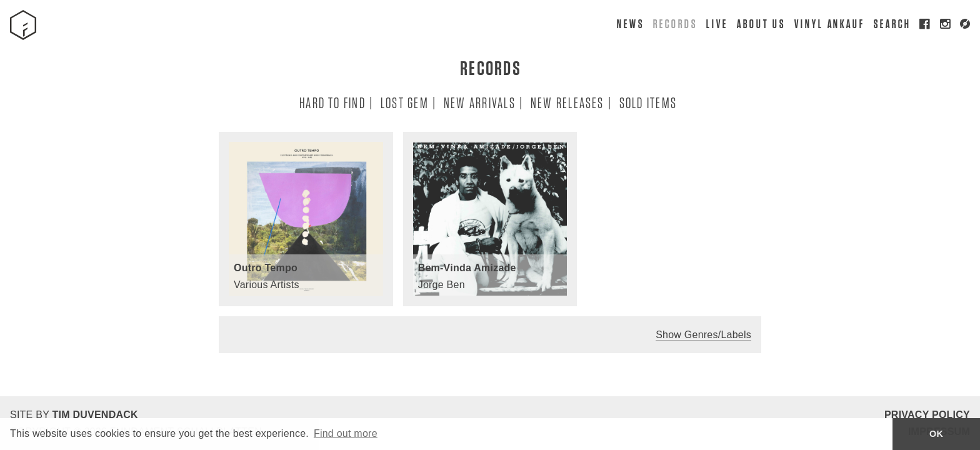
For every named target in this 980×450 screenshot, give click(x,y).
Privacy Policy (927, 415)
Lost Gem (404, 102)
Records (674, 23)
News (630, 23)
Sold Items (647, 102)
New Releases (567, 102)
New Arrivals (479, 102)
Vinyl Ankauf (829, 23)
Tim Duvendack (95, 415)
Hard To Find (332, 102)
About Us (760, 23)
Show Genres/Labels (703, 335)
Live (717, 23)
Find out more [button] (346, 433)
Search (892, 23)
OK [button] (936, 434)
